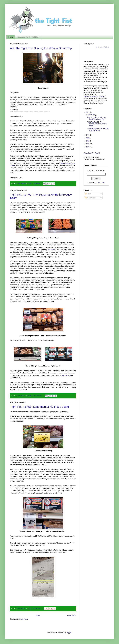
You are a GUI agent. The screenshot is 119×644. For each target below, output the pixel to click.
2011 (88, 141)
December (91, 115)
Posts (88, 194)
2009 (88, 147)
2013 (88, 135)
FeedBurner (101, 182)
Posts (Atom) (24, 619)
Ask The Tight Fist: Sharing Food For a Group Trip (41, 48)
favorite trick (66, 375)
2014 (88, 112)
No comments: (38, 396)
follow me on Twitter (102, 47)
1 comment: (37, 183)
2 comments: (37, 608)
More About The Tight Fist (92, 153)
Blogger (69, 633)
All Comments (91, 198)
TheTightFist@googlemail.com (94, 97)
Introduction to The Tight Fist (28, 37)
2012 (88, 138)
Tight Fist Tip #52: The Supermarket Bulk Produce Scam (97, 124)
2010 (88, 144)
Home (10, 37)
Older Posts (71, 616)
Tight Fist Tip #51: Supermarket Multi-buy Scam (39, 407)
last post (51, 250)
